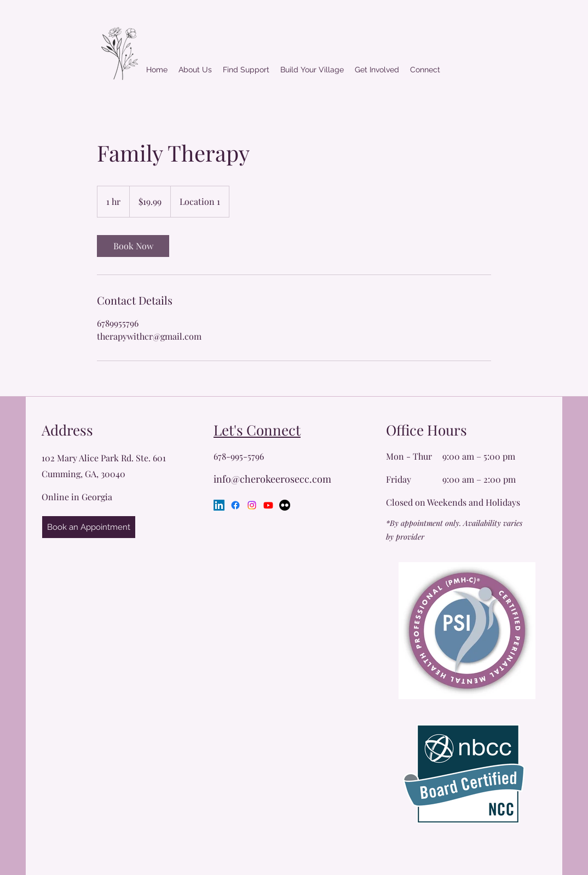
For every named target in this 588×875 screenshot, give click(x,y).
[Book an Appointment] (89, 527)
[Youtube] (268, 505)
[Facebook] (235, 505)
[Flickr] (285, 505)
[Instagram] (252, 505)
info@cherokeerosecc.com (272, 479)
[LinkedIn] (219, 505)
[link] (133, 246)
